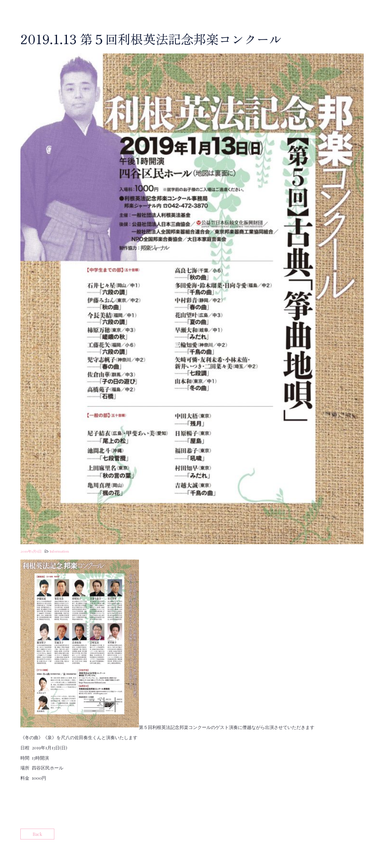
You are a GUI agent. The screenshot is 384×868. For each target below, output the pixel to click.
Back (37, 834)
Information (59, 551)
